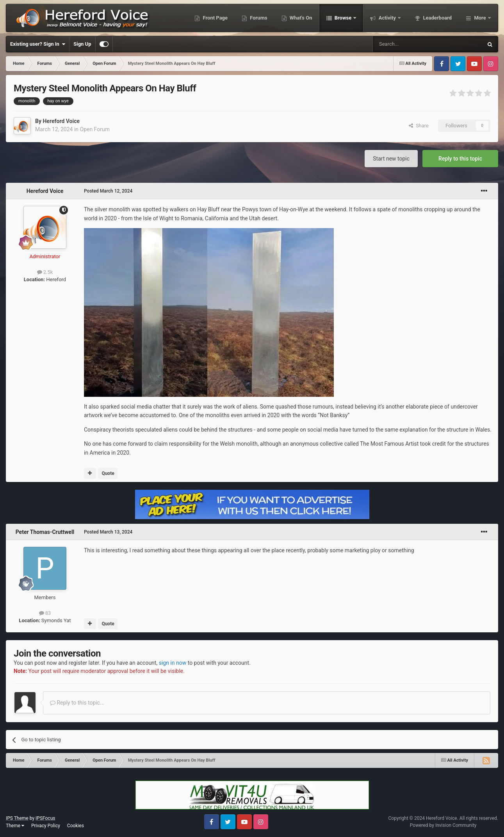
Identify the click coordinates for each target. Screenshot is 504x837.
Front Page (215, 18)
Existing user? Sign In (38, 44)
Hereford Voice (61, 121)
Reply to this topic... (77, 703)
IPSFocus (45, 818)
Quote (108, 473)
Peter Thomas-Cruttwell (45, 532)
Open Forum (95, 129)
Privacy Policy (46, 826)
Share (419, 126)
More (480, 18)
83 (45, 613)
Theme (15, 826)
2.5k (45, 272)
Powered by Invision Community (443, 825)
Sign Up (82, 44)
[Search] (409, 44)
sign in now (173, 663)
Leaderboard (437, 18)
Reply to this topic (460, 159)
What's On (300, 18)
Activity (387, 18)
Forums (258, 18)
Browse (343, 18)
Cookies (76, 826)
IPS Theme (17, 818)
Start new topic (391, 159)
